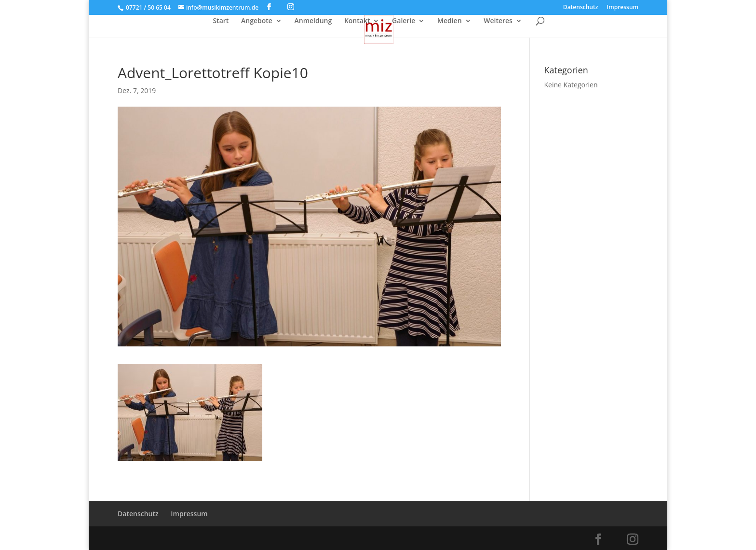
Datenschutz (581, 8)
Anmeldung (313, 21)
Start (221, 21)
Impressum (623, 8)
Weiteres (498, 21)
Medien (450, 21)
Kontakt (357, 21)
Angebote (257, 21)
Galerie (404, 21)
